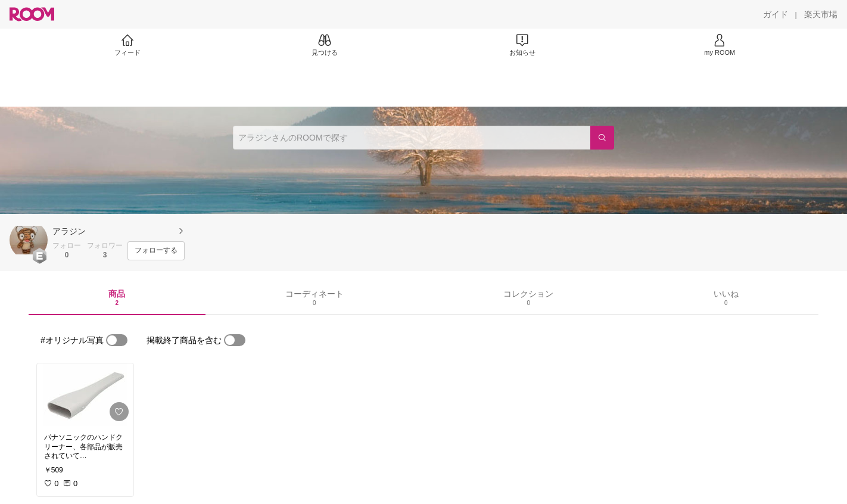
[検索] (602, 138)
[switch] (117, 340)
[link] (85, 395)
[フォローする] (156, 251)
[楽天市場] (821, 14)
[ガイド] (776, 14)
